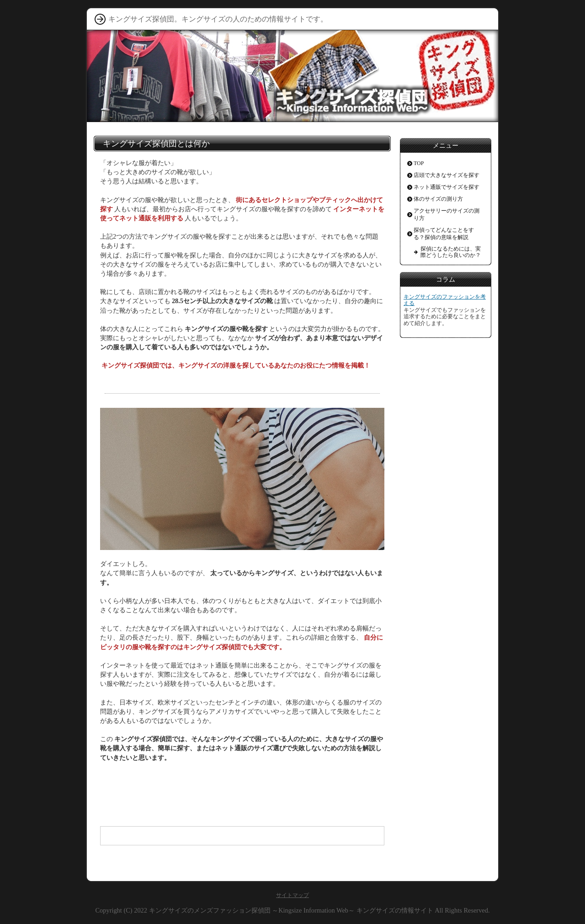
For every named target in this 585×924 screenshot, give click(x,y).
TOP (419, 163)
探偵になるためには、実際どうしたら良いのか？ (451, 252)
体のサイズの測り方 (438, 199)
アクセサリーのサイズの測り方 (447, 214)
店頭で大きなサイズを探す (447, 175)
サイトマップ (292, 895)
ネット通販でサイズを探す (447, 187)
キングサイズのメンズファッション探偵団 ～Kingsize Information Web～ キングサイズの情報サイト (291, 910)
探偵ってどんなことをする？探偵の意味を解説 (444, 234)
